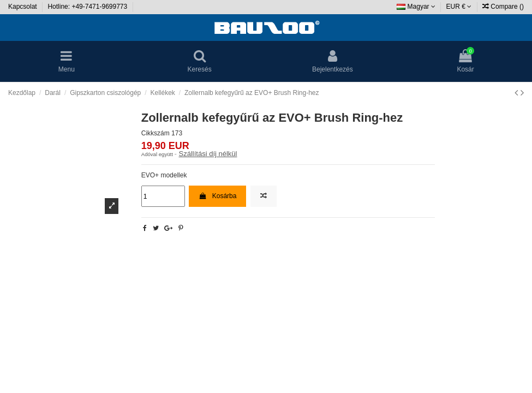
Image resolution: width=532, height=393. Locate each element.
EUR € (459, 7)
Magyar (416, 7)
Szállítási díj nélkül (208, 154)
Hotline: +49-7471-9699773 (88, 7)
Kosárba (217, 196)
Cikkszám (156, 133)
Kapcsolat (23, 7)
